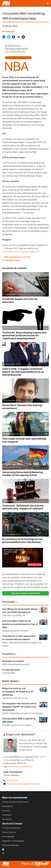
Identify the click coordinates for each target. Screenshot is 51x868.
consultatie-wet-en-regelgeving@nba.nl (21, 252)
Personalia (8, 602)
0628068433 (12, 781)
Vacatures (8, 654)
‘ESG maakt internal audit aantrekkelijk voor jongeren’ (24, 440)
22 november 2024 (12, 401)
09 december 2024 (12, 294)
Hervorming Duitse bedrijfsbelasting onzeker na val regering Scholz (23, 474)
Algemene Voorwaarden (13, 841)
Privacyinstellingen (11, 845)
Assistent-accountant (13, 661)
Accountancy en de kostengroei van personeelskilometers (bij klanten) (22, 541)
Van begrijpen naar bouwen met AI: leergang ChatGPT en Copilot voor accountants (19, 707)
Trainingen (7, 815)
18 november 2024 (12, 501)
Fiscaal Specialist (11, 670)
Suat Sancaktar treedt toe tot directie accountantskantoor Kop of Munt (20, 624)
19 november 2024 (12, 467)
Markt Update (10, 681)
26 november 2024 (12, 364)
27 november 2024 (12, 328)
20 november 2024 (12, 434)
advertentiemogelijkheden (20, 767)
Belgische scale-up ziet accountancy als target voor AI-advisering (18, 692)
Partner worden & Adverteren (16, 802)
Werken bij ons (9, 832)
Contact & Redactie (11, 828)
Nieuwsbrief (8, 806)
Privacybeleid (8, 837)
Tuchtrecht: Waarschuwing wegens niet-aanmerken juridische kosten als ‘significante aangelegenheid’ (25, 335)
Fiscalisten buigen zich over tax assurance (20, 300)
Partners (6, 811)
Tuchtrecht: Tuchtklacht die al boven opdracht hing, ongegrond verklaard (23, 507)
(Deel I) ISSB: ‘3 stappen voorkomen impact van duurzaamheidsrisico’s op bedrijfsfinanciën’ (23, 372)
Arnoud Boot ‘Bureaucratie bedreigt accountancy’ (22, 407)
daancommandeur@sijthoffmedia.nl (23, 784)
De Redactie (8, 31)
